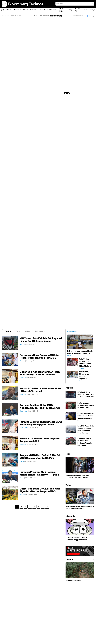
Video (28, 331)
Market (9, 10)
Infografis (40, 331)
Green (85, 10)
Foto (18, 331)
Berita (8, 331)
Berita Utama (72, 332)
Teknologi (17, 10)
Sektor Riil (77, 10)
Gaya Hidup (61, 10)
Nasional (33, 10)
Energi (70, 10)
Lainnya (92, 10)
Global (25, 10)
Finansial (42, 10)
